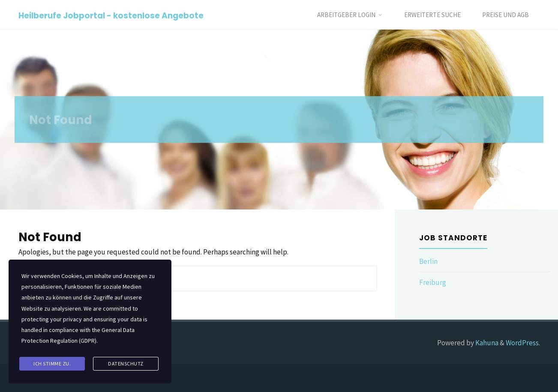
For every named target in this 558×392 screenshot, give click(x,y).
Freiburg (433, 282)
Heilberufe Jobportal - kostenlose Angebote (111, 15)
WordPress (522, 343)
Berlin (428, 261)
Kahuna (486, 343)
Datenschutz (126, 364)
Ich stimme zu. (52, 364)
